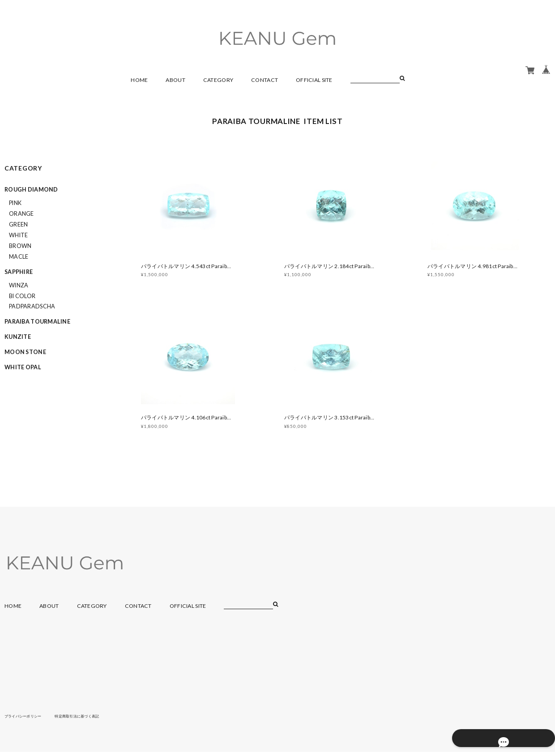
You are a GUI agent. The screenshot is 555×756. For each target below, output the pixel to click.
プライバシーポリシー (28, 720)
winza (19, 285)
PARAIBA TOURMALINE (37, 322)
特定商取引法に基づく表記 (92, 720)
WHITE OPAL (23, 367)
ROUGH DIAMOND (31, 190)
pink (15, 203)
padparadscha (32, 306)
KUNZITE (18, 337)
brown (20, 246)
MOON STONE (25, 352)
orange (21, 214)
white (18, 235)
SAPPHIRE (19, 272)
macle (19, 257)
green (18, 224)
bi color (22, 296)
